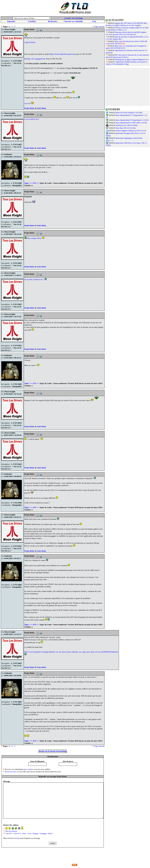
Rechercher (53, 21)
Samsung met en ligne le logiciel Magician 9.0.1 (132, 60)
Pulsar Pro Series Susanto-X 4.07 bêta (129, 113)
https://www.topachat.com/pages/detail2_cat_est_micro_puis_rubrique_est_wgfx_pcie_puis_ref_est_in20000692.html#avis (71, 652)
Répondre (11, 21)
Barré (50, 833)
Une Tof (28, 103)
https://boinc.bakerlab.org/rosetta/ (63, 54)
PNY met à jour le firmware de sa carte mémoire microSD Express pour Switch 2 (127, 56)
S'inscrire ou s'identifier (73, 21)
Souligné (43, 833)
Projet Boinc (30, 108)
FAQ (94, 21)
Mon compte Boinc (35, 238)
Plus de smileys (11, 831)
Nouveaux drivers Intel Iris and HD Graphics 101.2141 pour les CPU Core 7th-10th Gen (126, 33)
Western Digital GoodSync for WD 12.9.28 (131, 131)
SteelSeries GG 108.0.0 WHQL (127, 125)
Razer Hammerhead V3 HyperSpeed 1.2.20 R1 (132, 120)
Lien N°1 (9, 833)
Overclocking (77, 18)
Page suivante (99, 26)
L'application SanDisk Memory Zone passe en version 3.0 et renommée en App (126, 63)
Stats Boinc (42, 108)
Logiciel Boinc (30, 42)
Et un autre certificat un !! (36, 279)
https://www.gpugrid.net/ (36, 59)
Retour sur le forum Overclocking (53, 751)
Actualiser (32, 21)
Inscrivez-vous (10, 772)
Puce (24, 833)
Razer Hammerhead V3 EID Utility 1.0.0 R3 (131, 123)
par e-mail (28, 769)
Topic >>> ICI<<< (32, 183)
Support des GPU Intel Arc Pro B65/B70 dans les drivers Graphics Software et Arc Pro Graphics (126, 24)
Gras (30, 833)
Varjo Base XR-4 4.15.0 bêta (126, 128)
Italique (36, 833)
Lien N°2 (17, 833)
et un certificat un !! (32, 119)
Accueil (67, 18)
